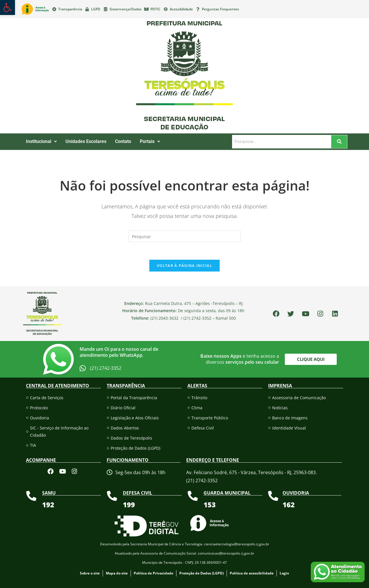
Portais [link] (150, 141)
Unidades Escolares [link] (86, 141)
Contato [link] (123, 141)
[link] (7, 7)
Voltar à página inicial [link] (184, 265)
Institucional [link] (41, 141)
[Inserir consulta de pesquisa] (184, 236)
